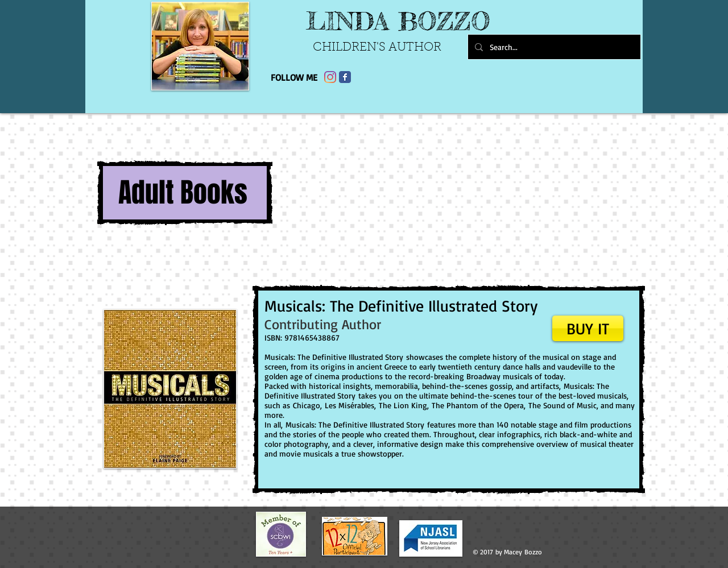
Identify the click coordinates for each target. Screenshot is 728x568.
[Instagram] (330, 77)
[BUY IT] (588, 328)
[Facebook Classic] (345, 77)
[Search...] (553, 47)
